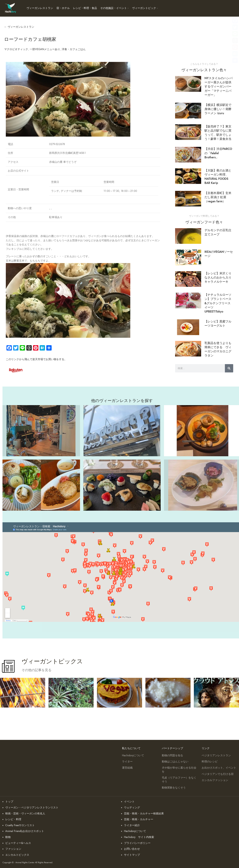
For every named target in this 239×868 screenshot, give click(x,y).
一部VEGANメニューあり (45, 49)
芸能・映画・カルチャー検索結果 (144, 814)
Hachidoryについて (133, 755)
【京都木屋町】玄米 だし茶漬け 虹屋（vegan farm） (218, 197)
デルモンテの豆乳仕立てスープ (218, 232)
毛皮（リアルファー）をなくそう (179, 780)
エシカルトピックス (17, 855)
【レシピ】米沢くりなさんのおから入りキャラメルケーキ (218, 277)
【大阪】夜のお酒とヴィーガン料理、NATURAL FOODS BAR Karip (218, 177)
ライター (127, 762)
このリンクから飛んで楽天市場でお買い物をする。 (36, 359)
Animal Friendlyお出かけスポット (25, 831)
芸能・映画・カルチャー (139, 819)
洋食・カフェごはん (74, 49)
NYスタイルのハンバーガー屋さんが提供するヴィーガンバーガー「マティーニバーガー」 (219, 86)
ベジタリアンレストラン (216, 755)
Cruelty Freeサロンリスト (20, 825)
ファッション (13, 849)
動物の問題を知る (172, 755)
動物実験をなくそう (174, 788)
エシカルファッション (215, 780)
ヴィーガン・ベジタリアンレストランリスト (32, 808)
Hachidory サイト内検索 (139, 837)
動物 (8, 837)
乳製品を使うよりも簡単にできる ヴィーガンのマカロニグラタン (218, 349)
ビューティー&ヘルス (18, 843)
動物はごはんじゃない (175, 762)
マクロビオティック (16, 49)
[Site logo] (10, 8)
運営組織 (127, 768)
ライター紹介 (132, 825)
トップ (9, 802)
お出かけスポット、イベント (219, 768)
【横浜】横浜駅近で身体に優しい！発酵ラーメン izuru (218, 109)
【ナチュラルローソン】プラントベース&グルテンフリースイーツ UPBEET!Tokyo (218, 303)
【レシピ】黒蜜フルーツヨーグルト (218, 323)
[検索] (229, 368)
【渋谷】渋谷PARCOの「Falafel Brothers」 (218, 153)
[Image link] (16, 370)
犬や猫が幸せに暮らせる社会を (179, 770)
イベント (129, 802)
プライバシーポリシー (137, 843)
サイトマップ (132, 855)
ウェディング (132, 808)
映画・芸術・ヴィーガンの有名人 (25, 814)
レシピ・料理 (13, 819)
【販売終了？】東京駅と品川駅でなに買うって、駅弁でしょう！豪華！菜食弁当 (218, 133)
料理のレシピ (210, 762)
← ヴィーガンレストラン (19, 27)
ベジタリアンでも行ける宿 (218, 774)
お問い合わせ (132, 849)
